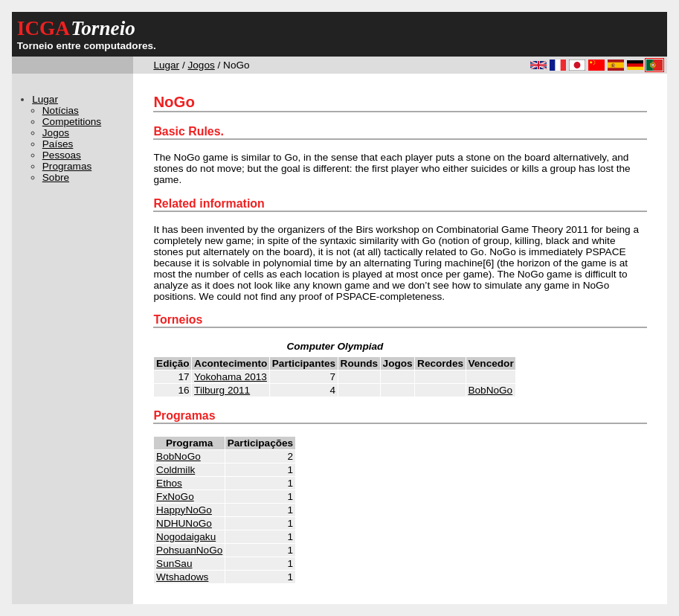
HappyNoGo (184, 510)
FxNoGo (175, 497)
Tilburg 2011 (222, 390)
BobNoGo (490, 390)
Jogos (202, 65)
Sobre (56, 177)
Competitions (72, 122)
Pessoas (62, 155)
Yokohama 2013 (231, 377)
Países (58, 144)
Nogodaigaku (186, 537)
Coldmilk (176, 470)
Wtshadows (182, 577)
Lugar (166, 65)
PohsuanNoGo (189, 550)
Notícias (61, 110)
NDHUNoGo (184, 523)
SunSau (174, 564)
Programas (67, 166)
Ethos (169, 483)
